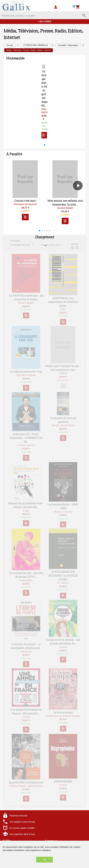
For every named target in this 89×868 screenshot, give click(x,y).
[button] (44, 149)
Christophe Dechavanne (25, 208)
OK (44, 860)
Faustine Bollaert (65, 212)
